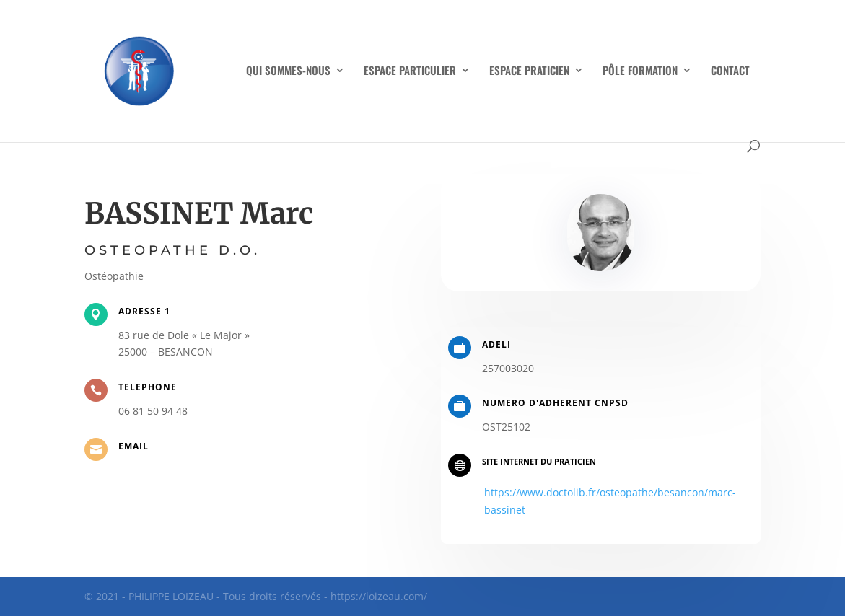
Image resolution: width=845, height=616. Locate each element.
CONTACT (730, 71)
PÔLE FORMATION (640, 71)
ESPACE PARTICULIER (410, 71)
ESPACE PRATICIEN (529, 71)
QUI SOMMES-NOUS (288, 71)
